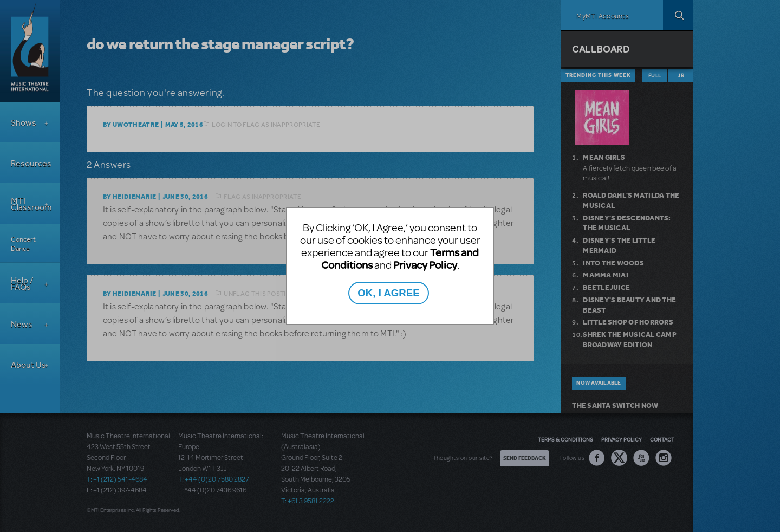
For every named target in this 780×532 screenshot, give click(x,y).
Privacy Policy (425, 265)
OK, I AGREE (388, 293)
